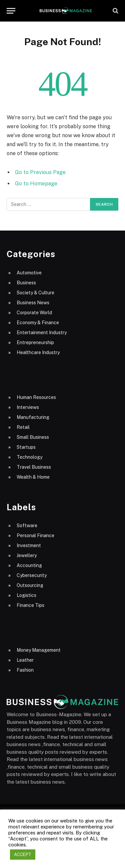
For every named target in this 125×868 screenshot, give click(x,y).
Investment (29, 545)
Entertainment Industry (42, 333)
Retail (23, 427)
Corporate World (34, 313)
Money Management (39, 650)
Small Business (33, 437)
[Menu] (11, 11)
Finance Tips (30, 605)
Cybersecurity (32, 575)
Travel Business (34, 467)
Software (27, 526)
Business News (33, 303)
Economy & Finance (38, 323)
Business (26, 283)
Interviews (28, 407)
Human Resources (36, 397)
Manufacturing (33, 417)
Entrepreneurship (35, 342)
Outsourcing (30, 585)
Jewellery (27, 555)
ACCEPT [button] (23, 855)
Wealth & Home (33, 477)
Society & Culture (35, 293)
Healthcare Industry (38, 352)
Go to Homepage (36, 184)
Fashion (25, 670)
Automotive (29, 273)
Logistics (26, 595)
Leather (25, 660)
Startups (26, 447)
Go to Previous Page (40, 172)
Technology (29, 457)
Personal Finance (35, 535)
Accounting (29, 565)
